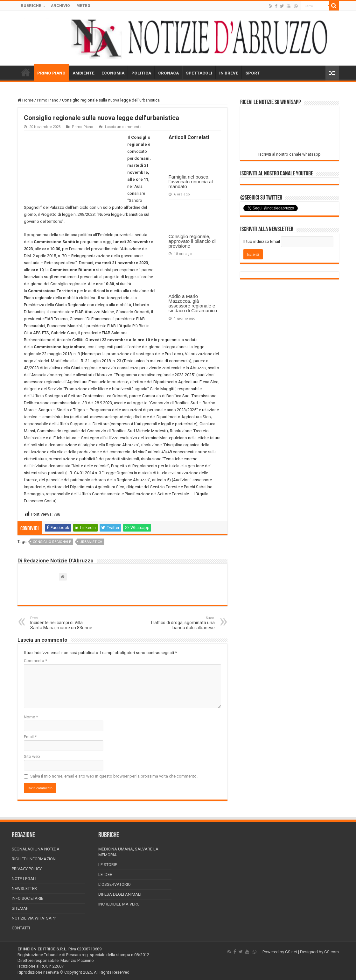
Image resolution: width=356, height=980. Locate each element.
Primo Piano (48, 100)
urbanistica (91, 542)
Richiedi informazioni (34, 859)
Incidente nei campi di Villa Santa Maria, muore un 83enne (63, 623)
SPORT (253, 73)
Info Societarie (28, 898)
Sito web (32, 756)
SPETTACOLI (199, 73)
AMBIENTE (84, 73)
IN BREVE (229, 73)
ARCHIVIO (60, 6)
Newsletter (24, 888)
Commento (35, 661)
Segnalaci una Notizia (36, 849)
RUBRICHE (31, 6)
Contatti (21, 928)
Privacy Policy (27, 869)
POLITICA (141, 73)
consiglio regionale (52, 542)
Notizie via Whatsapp (34, 918)
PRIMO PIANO (51, 73)
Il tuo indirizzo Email (262, 241)
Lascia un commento (123, 127)
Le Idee (105, 874)
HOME (26, 72)
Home (25, 100)
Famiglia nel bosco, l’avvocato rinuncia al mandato (191, 182)
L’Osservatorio (115, 884)
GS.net (291, 952)
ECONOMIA (113, 73)
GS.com (332, 952)
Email (30, 737)
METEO (83, 6)
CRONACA (168, 73)
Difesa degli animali (120, 894)
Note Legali (24, 879)
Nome (31, 717)
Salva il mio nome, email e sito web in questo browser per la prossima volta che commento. (114, 776)
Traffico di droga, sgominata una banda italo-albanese (182, 623)
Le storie (108, 865)
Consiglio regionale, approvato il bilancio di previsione (192, 241)
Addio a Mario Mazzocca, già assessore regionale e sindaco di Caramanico (193, 303)
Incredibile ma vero (119, 904)
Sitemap (20, 908)
